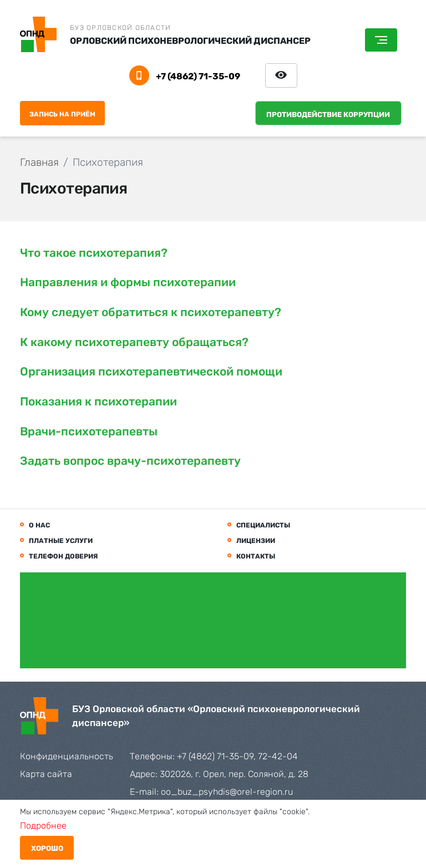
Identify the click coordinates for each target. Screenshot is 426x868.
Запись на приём (62, 114)
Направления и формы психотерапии (128, 282)
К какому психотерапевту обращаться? (134, 342)
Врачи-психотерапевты (89, 431)
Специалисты (263, 525)
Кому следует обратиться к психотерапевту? (151, 312)
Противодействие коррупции (328, 115)
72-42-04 (278, 756)
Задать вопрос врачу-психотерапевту (130, 461)
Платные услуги (61, 541)
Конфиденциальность (67, 756)
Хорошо (47, 848)
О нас (39, 525)
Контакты (256, 556)
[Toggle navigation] (381, 40)
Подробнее (43, 826)
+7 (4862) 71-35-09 (198, 76)
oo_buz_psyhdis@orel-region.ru (227, 792)
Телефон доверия (63, 556)
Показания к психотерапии (98, 401)
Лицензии (256, 541)
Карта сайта (46, 774)
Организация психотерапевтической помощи (151, 371)
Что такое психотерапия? (94, 253)
